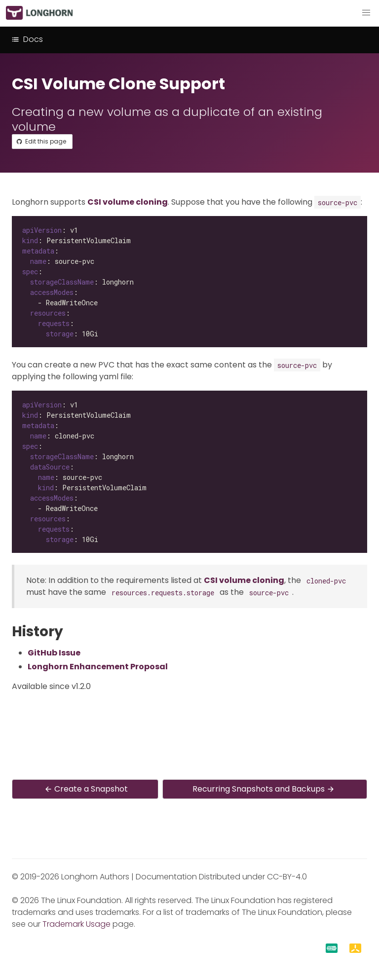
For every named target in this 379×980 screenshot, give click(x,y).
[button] (366, 13)
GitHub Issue (54, 653)
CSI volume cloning (128, 202)
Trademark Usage (76, 924)
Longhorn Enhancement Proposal (98, 667)
